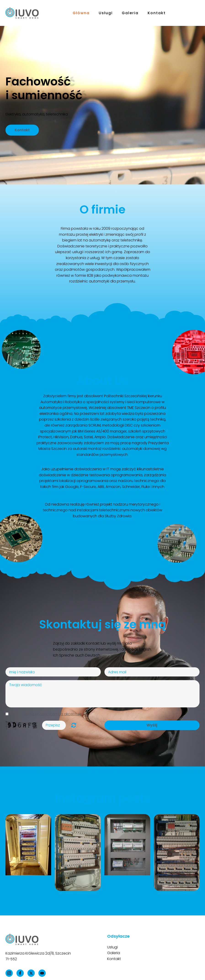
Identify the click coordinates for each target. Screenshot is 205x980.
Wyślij (152, 725)
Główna (81, 13)
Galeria (130, 13)
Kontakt (157, 13)
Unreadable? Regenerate (74, 725)
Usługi (106, 13)
